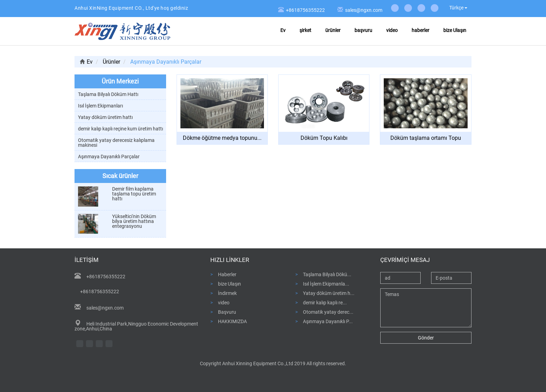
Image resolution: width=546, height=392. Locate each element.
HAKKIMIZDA (232, 321)
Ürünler (111, 62)
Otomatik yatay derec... (328, 312)
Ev (283, 30)
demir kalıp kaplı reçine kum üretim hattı (120, 129)
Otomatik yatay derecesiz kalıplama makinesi (116, 143)
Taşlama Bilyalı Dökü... (327, 274)
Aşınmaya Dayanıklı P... (328, 321)
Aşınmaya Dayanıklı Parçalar (109, 157)
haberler (420, 30)
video (392, 30)
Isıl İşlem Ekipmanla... (326, 284)
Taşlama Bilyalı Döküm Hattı (108, 94)
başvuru (363, 30)
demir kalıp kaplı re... (325, 302)
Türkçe (458, 8)
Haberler (227, 274)
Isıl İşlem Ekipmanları (100, 106)
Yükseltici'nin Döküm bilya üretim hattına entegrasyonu (134, 221)
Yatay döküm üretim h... (329, 293)
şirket (305, 30)
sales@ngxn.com (363, 10)
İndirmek (227, 293)
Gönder (426, 338)
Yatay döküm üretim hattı (105, 117)
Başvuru (227, 312)
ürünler (333, 30)
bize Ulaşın (455, 30)
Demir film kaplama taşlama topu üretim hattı (134, 194)
